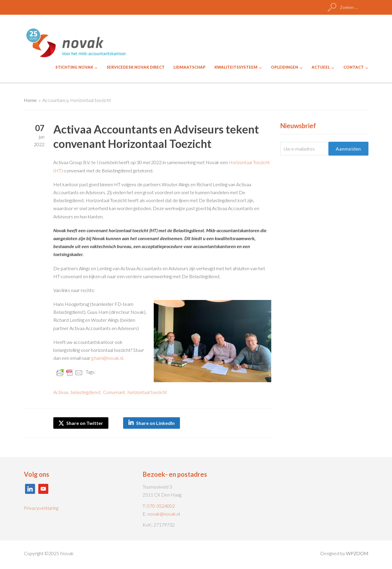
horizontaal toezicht (147, 392)
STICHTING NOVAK (74, 67)
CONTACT (354, 67)
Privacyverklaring (41, 508)
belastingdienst (86, 392)
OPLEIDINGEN (285, 67)
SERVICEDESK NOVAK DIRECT (136, 67)
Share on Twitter (81, 423)
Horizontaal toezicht (91, 100)
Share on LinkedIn (155, 423)
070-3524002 (161, 506)
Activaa (61, 392)
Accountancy (55, 100)
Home (30, 100)
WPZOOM (357, 553)
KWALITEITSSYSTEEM (236, 67)
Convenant (114, 392)
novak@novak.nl (164, 514)
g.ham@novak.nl (107, 358)
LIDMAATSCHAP (190, 67)
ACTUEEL (321, 67)
